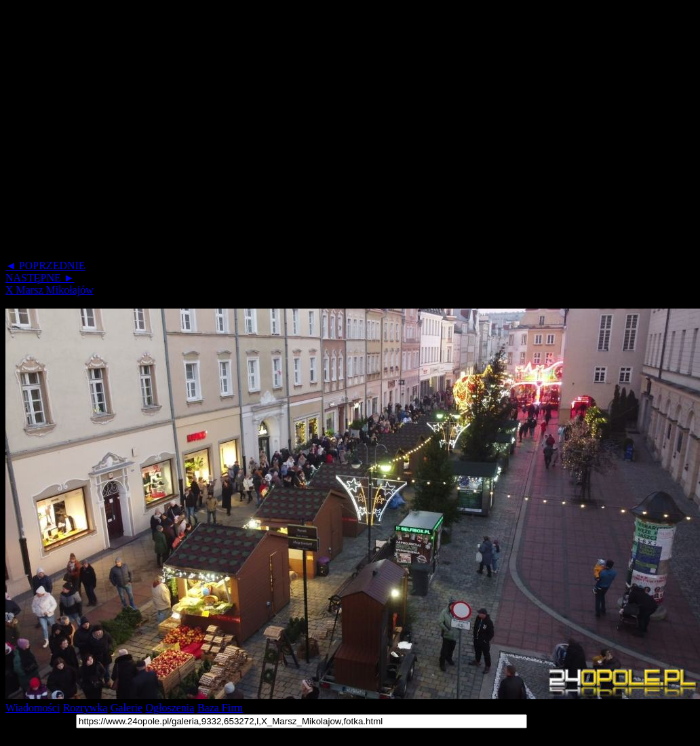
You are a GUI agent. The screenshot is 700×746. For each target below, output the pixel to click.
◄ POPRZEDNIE (45, 266)
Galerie (127, 708)
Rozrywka (85, 708)
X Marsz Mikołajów (50, 290)
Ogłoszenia (170, 708)
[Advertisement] (127, 133)
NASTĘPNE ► (40, 278)
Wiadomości (33, 708)
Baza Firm (220, 708)
